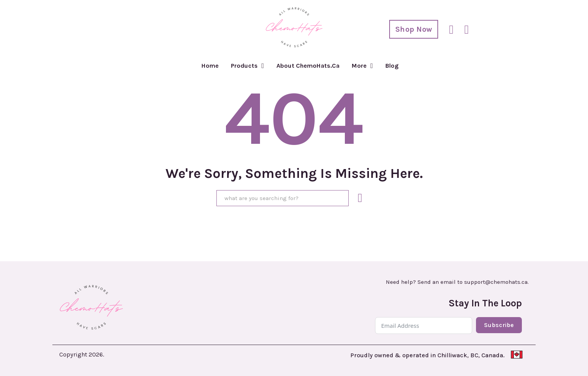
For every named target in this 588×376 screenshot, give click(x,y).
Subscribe (499, 325)
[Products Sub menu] (263, 66)
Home (210, 66)
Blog (392, 66)
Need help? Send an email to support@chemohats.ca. (457, 282)
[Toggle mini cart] (466, 29)
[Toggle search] (451, 29)
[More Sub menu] (372, 66)
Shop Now (414, 29)
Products (244, 66)
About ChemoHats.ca (308, 66)
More (359, 66)
